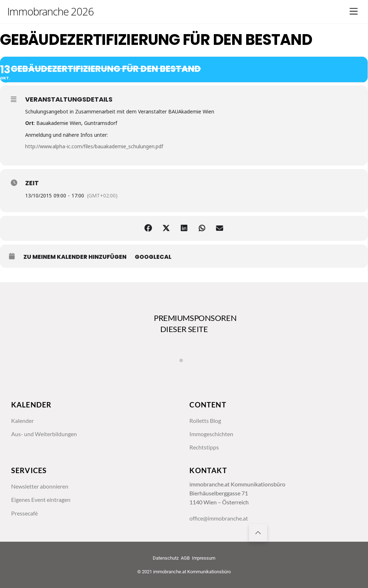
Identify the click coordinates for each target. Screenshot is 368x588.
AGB (185, 558)
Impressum (204, 558)
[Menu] (354, 11)
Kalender (22, 421)
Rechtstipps (204, 447)
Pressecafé (24, 513)
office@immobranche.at (219, 518)
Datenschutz (166, 558)
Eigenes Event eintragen (41, 500)
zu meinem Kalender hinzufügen (75, 257)
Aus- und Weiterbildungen (44, 434)
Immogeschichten (211, 434)
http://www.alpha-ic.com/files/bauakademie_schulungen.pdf (94, 146)
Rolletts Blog (205, 421)
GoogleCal (153, 257)
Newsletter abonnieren (40, 486)
